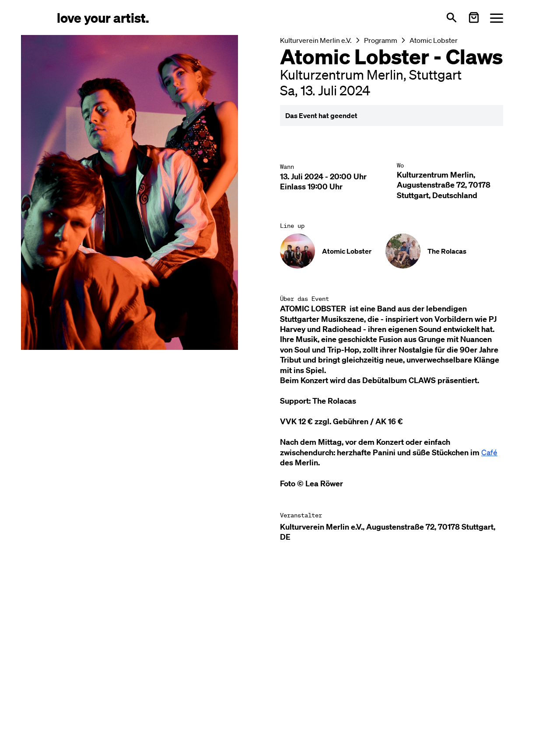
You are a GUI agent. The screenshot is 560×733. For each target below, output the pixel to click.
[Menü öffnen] (497, 18)
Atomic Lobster (434, 40)
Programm (381, 40)
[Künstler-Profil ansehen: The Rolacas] (426, 251)
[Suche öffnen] (451, 17)
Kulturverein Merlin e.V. (316, 40)
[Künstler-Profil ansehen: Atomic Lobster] (326, 251)
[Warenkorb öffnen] (474, 17)
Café (489, 452)
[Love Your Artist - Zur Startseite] (103, 17)
